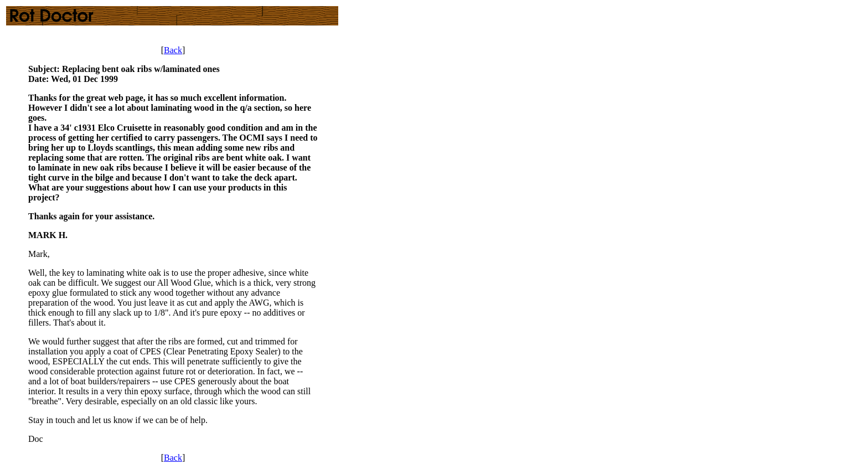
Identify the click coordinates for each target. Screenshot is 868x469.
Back (173, 50)
